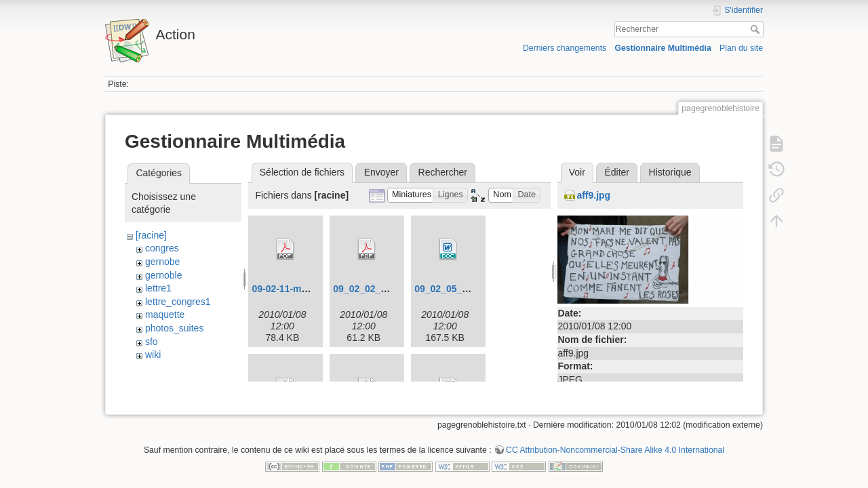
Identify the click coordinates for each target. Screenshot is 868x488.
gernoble (164, 275)
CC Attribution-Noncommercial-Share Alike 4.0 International (615, 443)
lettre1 (158, 288)
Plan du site (741, 48)
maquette (165, 314)
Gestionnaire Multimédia (663, 48)
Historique (670, 172)
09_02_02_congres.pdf (384, 289)
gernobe (162, 262)
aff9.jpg (593, 195)
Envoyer (381, 172)
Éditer (617, 172)
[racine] (151, 235)
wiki (153, 354)
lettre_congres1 (178, 302)
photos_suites (174, 328)
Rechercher (756, 29)
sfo (152, 342)
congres (162, 248)
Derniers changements (565, 48)
